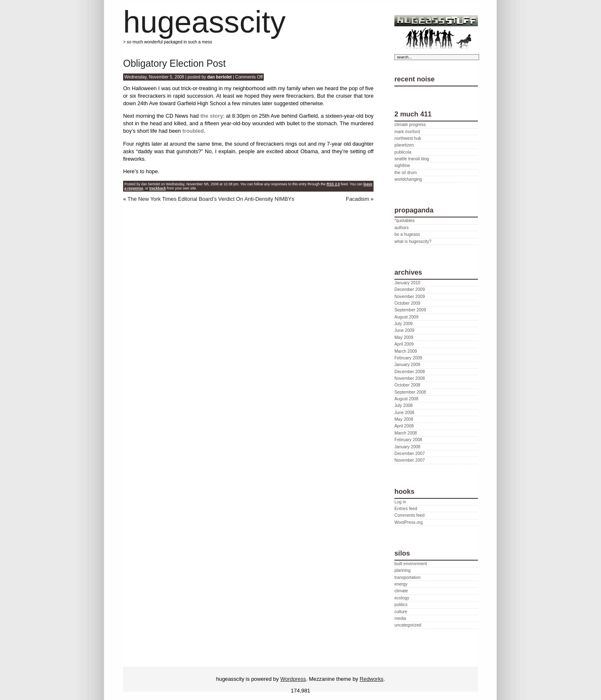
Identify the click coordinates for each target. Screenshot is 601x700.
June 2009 (404, 330)
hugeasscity (204, 22)
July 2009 (404, 324)
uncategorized (408, 625)
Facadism (357, 199)
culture (401, 612)
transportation (408, 577)
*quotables (404, 221)
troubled (193, 131)
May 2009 (404, 337)
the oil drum (405, 173)
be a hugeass (407, 234)
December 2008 (410, 372)
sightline (402, 166)
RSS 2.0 (333, 184)
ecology (402, 598)
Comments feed (409, 515)
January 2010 (407, 283)
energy (401, 584)
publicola (403, 152)
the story (212, 116)
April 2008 (404, 426)
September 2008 (410, 392)
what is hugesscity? (413, 241)
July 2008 (404, 406)
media (400, 618)
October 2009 (407, 303)
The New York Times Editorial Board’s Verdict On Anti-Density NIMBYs (211, 199)
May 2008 (404, 419)
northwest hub (408, 138)
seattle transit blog (412, 159)
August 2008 (406, 399)
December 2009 (410, 289)
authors (402, 228)
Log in (400, 502)
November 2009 (410, 297)
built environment (411, 564)
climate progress (410, 125)
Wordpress (293, 679)
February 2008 (408, 440)
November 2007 (410, 460)
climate (401, 591)
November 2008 (410, 378)
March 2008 (406, 433)
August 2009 (406, 317)
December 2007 (410, 454)
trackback (158, 188)
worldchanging (408, 179)
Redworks (372, 679)
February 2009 (408, 358)
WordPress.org (409, 522)
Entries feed (406, 509)
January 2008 (407, 447)
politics (401, 605)
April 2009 (404, 344)
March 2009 (406, 351)
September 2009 (410, 310)
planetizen (404, 145)
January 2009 (407, 365)
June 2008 (404, 413)
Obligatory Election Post (174, 63)
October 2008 (407, 385)
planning (403, 570)
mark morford (407, 132)
